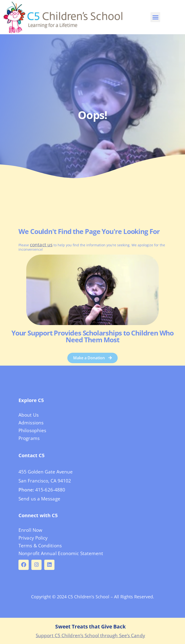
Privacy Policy (33, 538)
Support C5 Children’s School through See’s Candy (90, 635)
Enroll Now (30, 530)
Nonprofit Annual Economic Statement (61, 553)
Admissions (31, 423)
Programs (29, 438)
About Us (29, 415)
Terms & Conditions (40, 546)
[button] (155, 17)
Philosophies (32, 430)
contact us (41, 245)
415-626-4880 (50, 490)
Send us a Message (39, 499)
